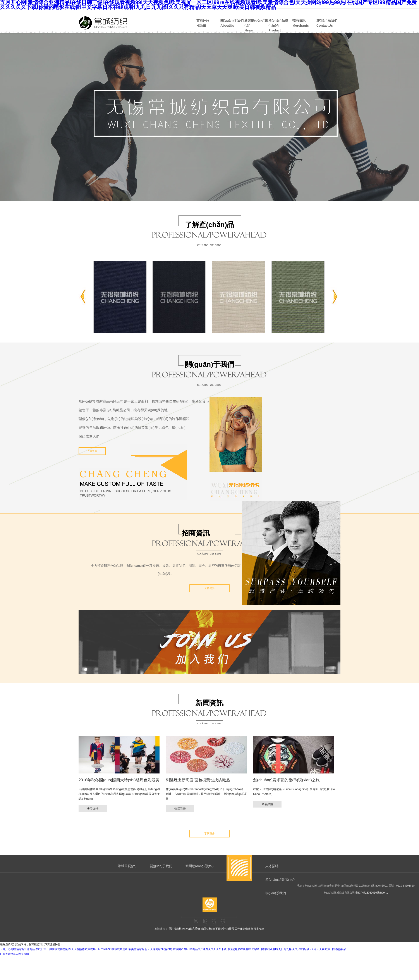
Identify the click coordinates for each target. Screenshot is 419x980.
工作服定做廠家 (244, 929)
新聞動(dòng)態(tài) (199, 866)
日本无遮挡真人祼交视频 (14, 954)
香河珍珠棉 (175, 929)
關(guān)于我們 (161, 866)
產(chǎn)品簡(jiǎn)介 (280, 879)
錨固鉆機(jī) (208, 929)
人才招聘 (272, 866)
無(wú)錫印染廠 (191, 929)
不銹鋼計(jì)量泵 (225, 929)
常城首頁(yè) (127, 866)
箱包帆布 (259, 929)
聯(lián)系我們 (276, 893)
